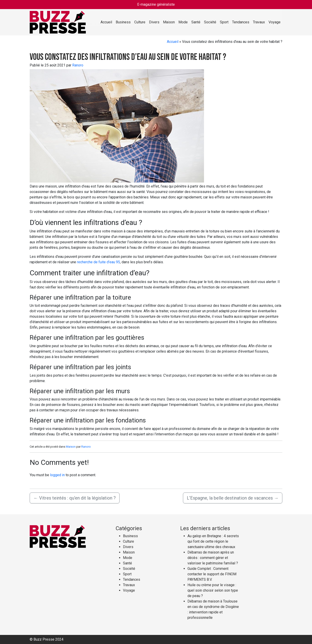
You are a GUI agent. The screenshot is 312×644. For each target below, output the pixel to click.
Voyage (275, 22)
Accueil (106, 22)
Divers (154, 22)
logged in (57, 475)
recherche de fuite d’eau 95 (98, 262)
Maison (169, 22)
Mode (183, 22)
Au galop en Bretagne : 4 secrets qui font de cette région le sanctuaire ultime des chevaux (213, 541)
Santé (196, 22)
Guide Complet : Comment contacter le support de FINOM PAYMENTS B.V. (212, 574)
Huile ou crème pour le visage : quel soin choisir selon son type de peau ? (213, 590)
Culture (140, 22)
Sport (224, 22)
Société (210, 22)
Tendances (241, 22)
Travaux (259, 22)
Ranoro (78, 65)
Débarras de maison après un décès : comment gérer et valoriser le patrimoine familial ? (213, 558)
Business (123, 22)
